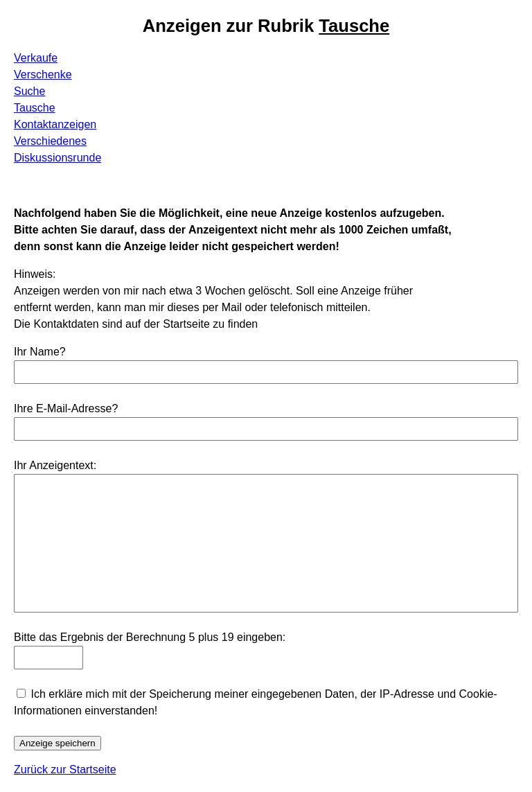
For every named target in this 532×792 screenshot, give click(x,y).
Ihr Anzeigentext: (55, 465)
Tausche (35, 108)
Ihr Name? (40, 352)
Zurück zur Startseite (65, 769)
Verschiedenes (50, 141)
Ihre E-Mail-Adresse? (66, 408)
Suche (29, 91)
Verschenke (43, 74)
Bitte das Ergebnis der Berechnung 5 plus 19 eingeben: (150, 637)
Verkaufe (36, 58)
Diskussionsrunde (57, 158)
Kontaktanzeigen (55, 124)
